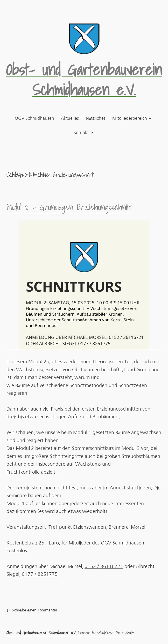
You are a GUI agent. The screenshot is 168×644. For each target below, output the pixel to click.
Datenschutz (125, 633)
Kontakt (81, 132)
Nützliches (96, 118)
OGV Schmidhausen (34, 118)
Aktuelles (70, 118)
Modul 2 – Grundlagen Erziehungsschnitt (69, 207)
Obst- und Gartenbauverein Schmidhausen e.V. (84, 80)
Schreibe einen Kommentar (35, 611)
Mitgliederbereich (130, 118)
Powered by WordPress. (97, 633)
